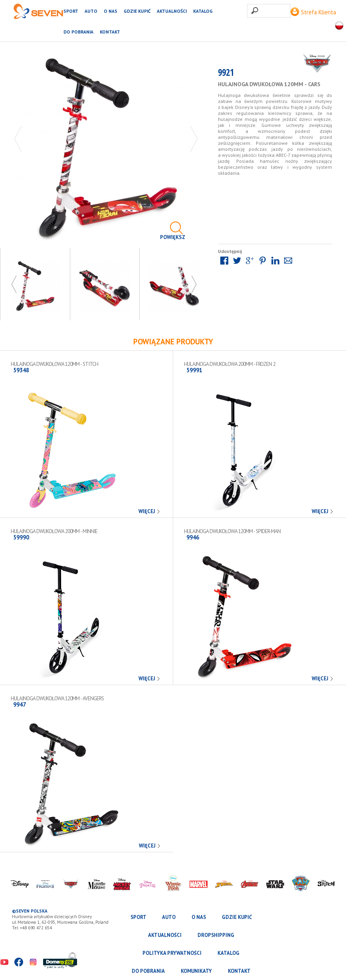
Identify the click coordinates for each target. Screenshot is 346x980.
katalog (203, 11)
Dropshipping (216, 935)
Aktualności (172, 11)
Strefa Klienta (313, 12)
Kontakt (110, 32)
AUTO (91, 11)
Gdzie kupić (137, 11)
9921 (226, 74)
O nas (111, 11)
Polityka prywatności (172, 953)
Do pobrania (78, 32)
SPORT (71, 11)
